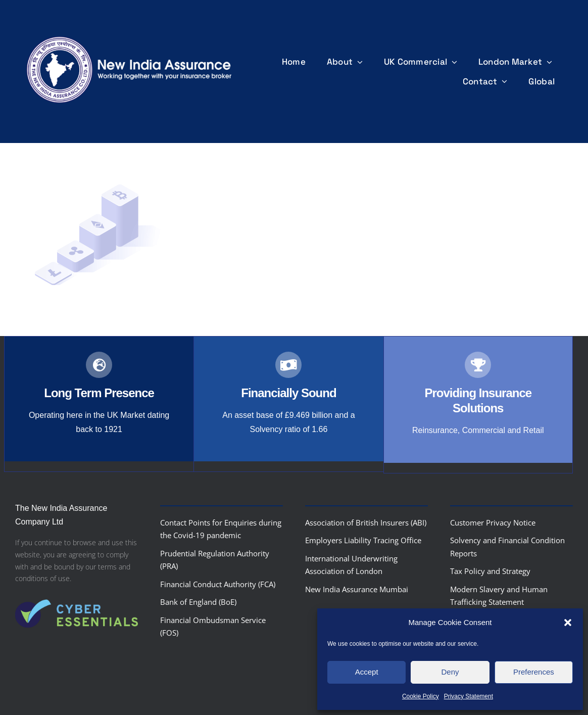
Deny (450, 672)
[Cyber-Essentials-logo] (77, 593)
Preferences (534, 672)
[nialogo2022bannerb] (130, 35)
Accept (367, 672)
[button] (568, 623)
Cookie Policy (421, 696)
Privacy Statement (469, 696)
